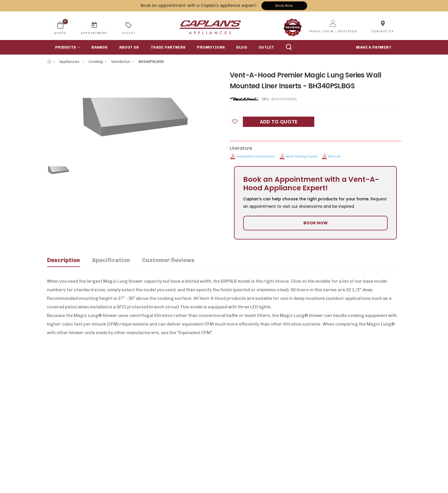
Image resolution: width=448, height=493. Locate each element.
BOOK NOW (316, 223)
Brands (99, 47)
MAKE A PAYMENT (374, 47)
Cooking (96, 62)
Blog (242, 47)
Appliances (70, 62)
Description (64, 260)
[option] (134, 112)
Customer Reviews (168, 260)
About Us (129, 47)
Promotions (211, 47)
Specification (111, 260)
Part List (334, 156)
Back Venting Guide (301, 156)
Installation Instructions (255, 156)
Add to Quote (279, 122)
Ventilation (121, 62)
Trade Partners (168, 47)
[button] (66, 47)
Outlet (266, 47)
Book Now (284, 6)
